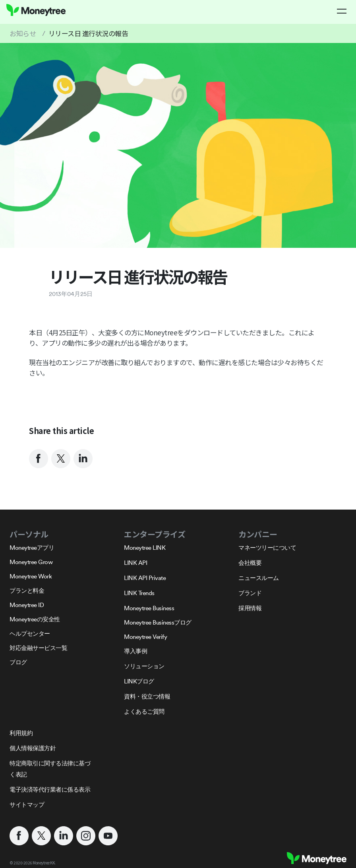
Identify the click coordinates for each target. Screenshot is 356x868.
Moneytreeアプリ (32, 548)
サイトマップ (27, 805)
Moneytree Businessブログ (158, 622)
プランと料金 (27, 591)
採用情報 (250, 608)
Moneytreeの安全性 (35, 619)
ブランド (250, 593)
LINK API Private (145, 578)
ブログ (18, 662)
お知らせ (23, 33)
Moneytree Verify (145, 637)
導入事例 (135, 651)
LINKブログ (139, 681)
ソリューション (144, 666)
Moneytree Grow (31, 562)
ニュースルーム (259, 578)
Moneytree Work (31, 576)
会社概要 (250, 563)
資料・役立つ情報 (147, 696)
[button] (342, 11)
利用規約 (21, 733)
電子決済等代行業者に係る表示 (50, 789)
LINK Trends (139, 593)
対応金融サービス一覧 (38, 648)
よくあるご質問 (144, 711)
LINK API (135, 563)
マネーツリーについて (267, 548)
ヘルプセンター (30, 633)
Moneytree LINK (145, 548)
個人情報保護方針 (33, 748)
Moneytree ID (27, 605)
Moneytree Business (149, 608)
